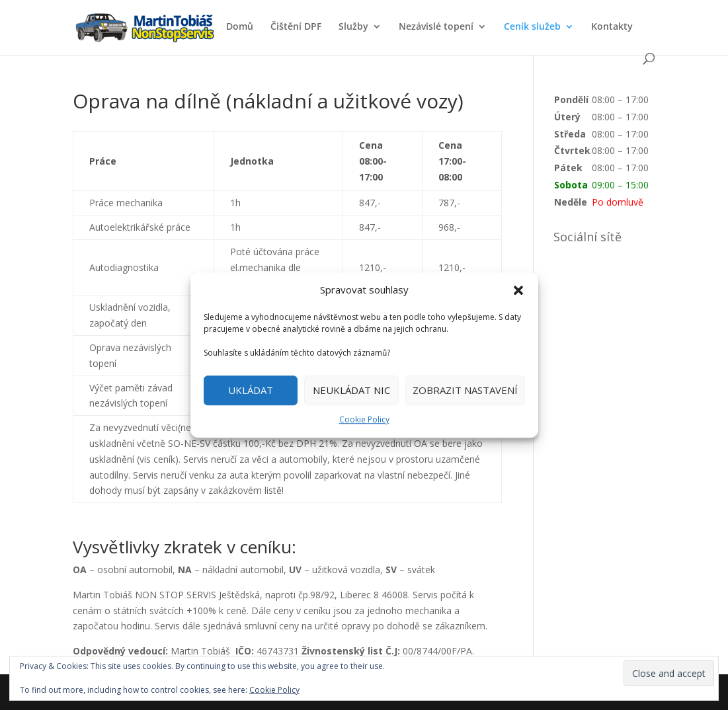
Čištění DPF (296, 27)
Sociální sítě (587, 237)
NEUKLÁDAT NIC (351, 391)
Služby (353, 27)
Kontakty (612, 27)
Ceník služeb (532, 27)
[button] (518, 290)
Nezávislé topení (436, 27)
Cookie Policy (364, 419)
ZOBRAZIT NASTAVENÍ (465, 391)
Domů (240, 27)
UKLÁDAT (251, 391)
